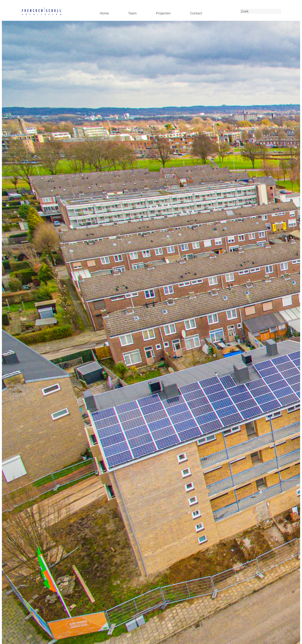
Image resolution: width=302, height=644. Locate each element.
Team (132, 13)
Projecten (163, 13)
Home (104, 13)
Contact (196, 13)
